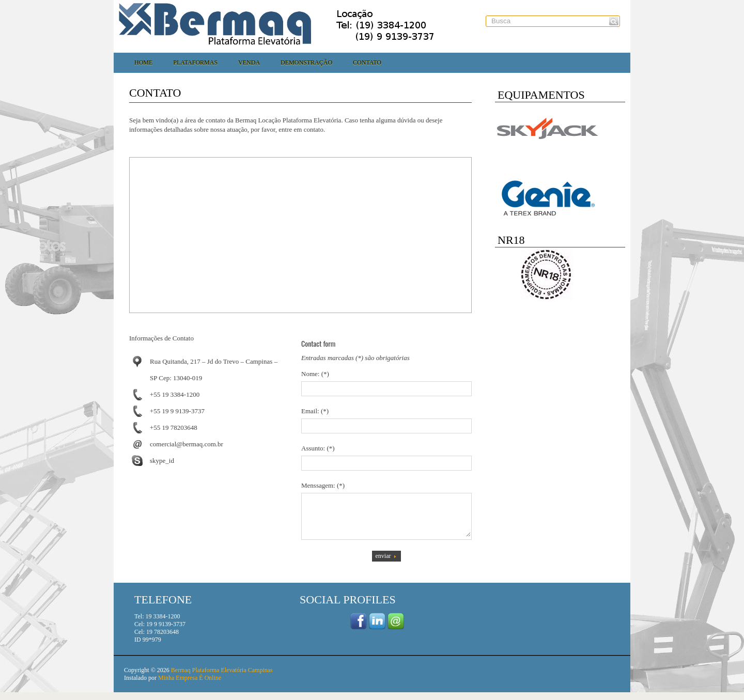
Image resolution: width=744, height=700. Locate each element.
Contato (367, 63)
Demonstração (306, 63)
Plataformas (195, 63)
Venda (249, 63)
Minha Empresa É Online (190, 686)
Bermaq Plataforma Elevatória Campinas (222, 678)
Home (143, 63)
